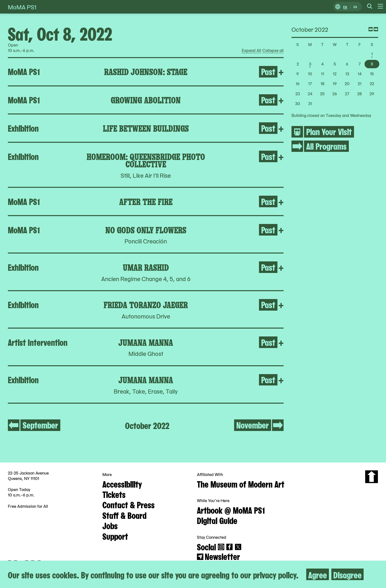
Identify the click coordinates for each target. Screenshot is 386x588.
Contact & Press (129, 504)
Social (206, 546)
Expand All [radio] (251, 50)
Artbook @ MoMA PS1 (231, 510)
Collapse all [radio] (273, 50)
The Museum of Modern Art (241, 484)
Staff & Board (124, 515)
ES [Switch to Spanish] (355, 7)
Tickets (114, 494)
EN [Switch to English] (345, 7)
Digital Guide (217, 520)
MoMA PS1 (22, 7)
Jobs (110, 525)
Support (115, 536)
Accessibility (122, 484)
